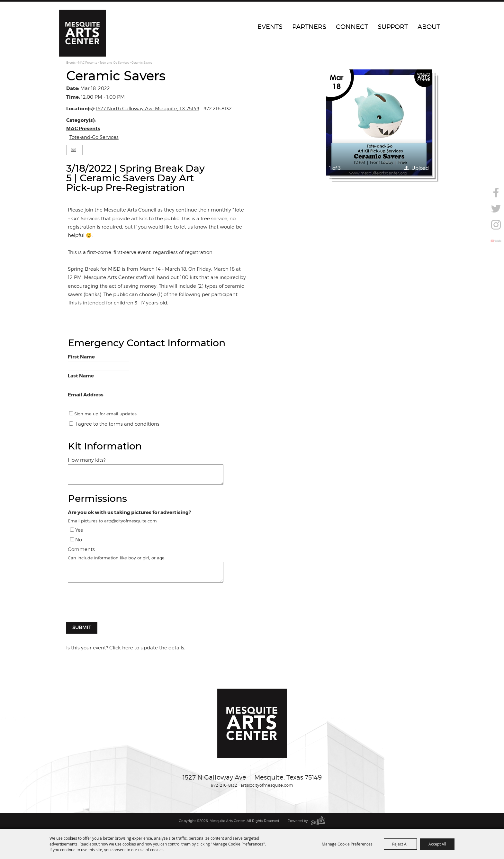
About (429, 27)
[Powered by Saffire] (318, 821)
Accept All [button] (437, 844)
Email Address (86, 395)
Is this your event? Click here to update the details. (126, 648)
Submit (82, 627)
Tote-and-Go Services (114, 63)
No (79, 540)
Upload (420, 168)
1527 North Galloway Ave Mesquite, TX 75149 (148, 109)
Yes (79, 530)
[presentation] (115, 605)
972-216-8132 (224, 785)
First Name (81, 357)
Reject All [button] (400, 844)
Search (495, 177)
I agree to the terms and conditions (117, 424)
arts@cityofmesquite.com (267, 785)
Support (393, 27)
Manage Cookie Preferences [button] (347, 844)
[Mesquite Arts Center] (83, 34)
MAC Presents (88, 63)
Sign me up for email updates (105, 414)
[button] (379, 122)
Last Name (81, 376)
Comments (81, 549)
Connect (352, 27)
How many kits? (87, 460)
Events (270, 27)
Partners (309, 27)
